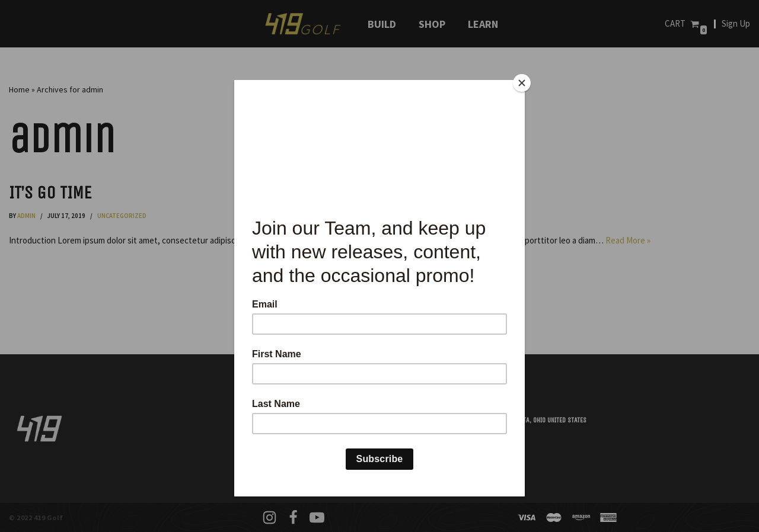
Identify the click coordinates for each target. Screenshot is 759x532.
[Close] (522, 83)
